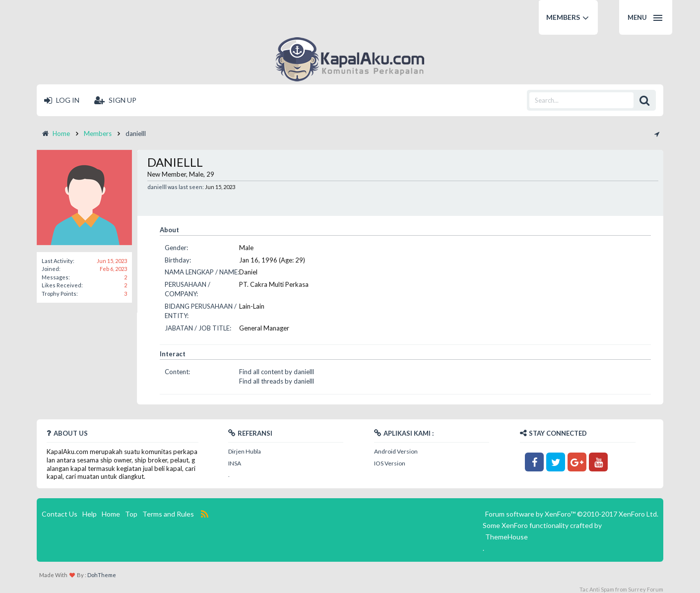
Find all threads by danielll (277, 381)
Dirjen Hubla (245, 451)
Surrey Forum (646, 589)
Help (90, 514)
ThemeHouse (507, 537)
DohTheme (102, 575)
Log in (62, 100)
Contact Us (60, 514)
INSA (235, 463)
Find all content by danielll (277, 372)
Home (111, 514)
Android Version (396, 451)
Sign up (115, 100)
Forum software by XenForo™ (572, 514)
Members (563, 17)
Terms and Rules (168, 514)
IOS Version (390, 463)
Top (131, 514)
